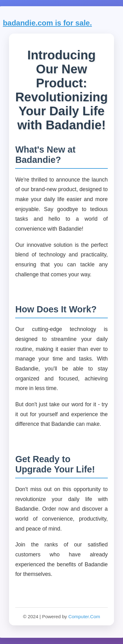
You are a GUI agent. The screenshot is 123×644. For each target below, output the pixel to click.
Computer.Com (84, 616)
